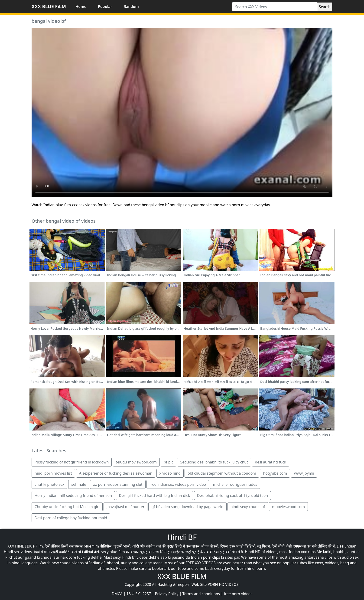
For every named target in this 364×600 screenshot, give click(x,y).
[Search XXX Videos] (275, 7)
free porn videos (238, 594)
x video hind (170, 473)
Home (81, 7)
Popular (105, 7)
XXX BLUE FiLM (49, 6)
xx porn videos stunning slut (118, 484)
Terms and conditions (201, 594)
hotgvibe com (275, 473)
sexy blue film (113, 552)
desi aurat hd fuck (270, 462)
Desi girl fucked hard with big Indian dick (154, 496)
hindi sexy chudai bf (248, 507)
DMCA (117, 594)
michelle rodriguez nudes (235, 484)
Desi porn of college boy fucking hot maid (71, 518)
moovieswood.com (288, 507)
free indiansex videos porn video (178, 484)
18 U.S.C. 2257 (139, 594)
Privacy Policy (167, 594)
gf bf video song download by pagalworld (187, 507)
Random (131, 7)
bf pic (168, 462)
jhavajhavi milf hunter (125, 507)
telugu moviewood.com (136, 462)
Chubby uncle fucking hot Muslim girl (67, 507)
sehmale (79, 484)
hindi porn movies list (53, 473)
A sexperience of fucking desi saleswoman (116, 473)
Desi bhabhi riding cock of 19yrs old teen (232, 496)
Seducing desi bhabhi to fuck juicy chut (214, 462)
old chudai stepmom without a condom (222, 473)
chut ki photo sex (49, 484)
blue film (91, 546)
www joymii (304, 473)
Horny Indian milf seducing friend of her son (73, 496)
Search (325, 7)
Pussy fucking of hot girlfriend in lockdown (72, 462)
